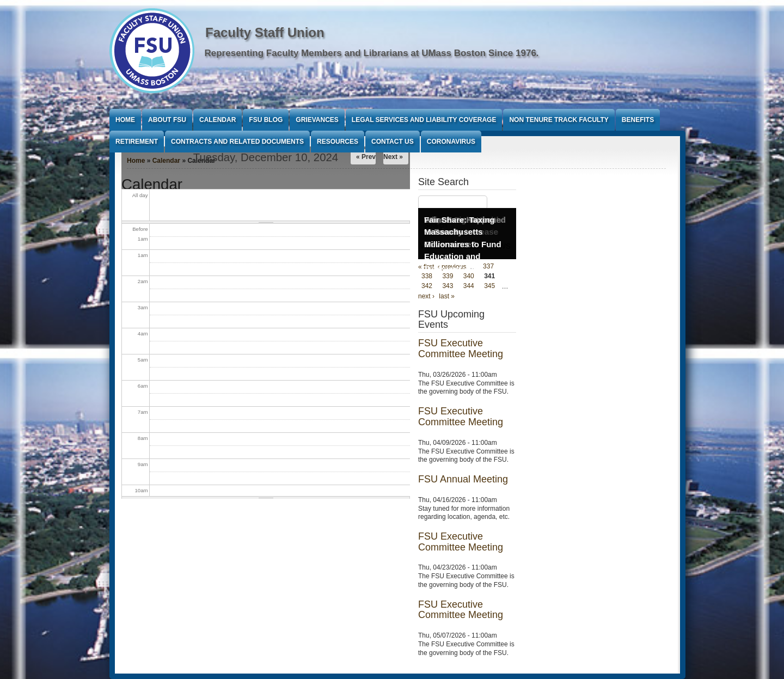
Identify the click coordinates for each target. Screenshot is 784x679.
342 (427, 286)
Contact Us (393, 142)
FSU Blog (266, 120)
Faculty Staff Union (265, 32)
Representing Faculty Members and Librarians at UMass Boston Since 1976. (372, 53)
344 (469, 286)
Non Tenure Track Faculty (559, 120)
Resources (338, 142)
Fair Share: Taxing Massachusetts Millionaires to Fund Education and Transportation (463, 244)
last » (447, 296)
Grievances (317, 120)
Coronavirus (451, 142)
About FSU (167, 120)
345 (489, 286)
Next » (393, 157)
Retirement (137, 142)
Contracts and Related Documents (237, 142)
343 (448, 286)
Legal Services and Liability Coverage (424, 120)
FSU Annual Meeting (463, 479)
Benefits (638, 120)
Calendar (218, 120)
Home (125, 120)
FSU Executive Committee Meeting (461, 348)
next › (426, 296)
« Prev (366, 157)
